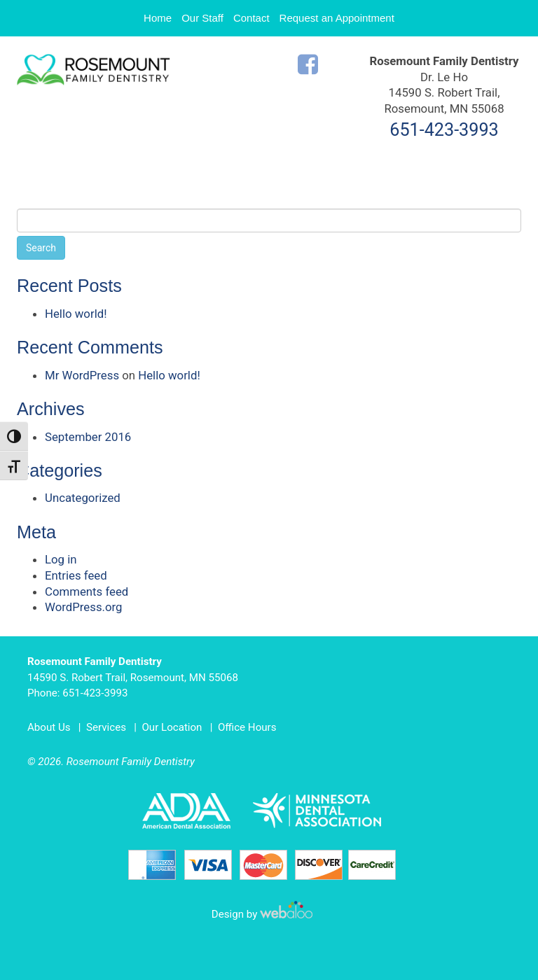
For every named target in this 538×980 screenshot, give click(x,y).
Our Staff (202, 18)
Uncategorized (83, 498)
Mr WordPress (82, 375)
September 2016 (88, 437)
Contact (251, 18)
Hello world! (76, 314)
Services (106, 727)
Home (158, 18)
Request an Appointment (337, 18)
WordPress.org (84, 607)
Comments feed (87, 591)
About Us (49, 727)
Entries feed (76, 575)
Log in (61, 559)
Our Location (172, 727)
